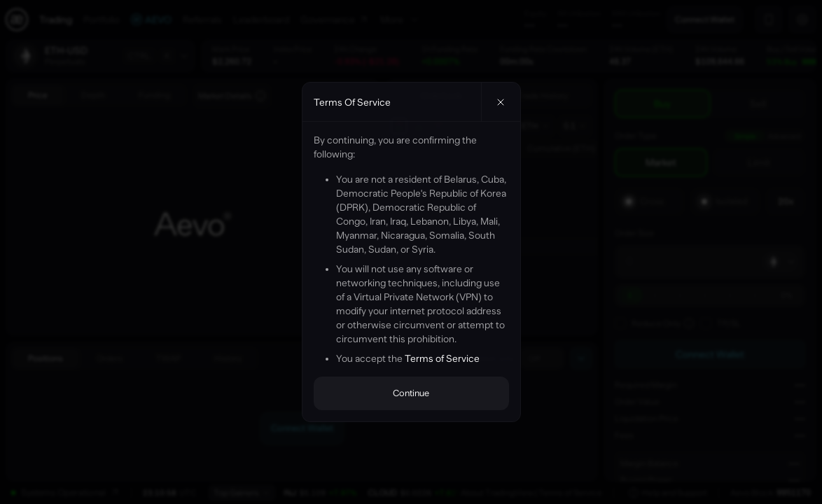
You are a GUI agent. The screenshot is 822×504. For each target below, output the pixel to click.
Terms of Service (442, 358)
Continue (411, 393)
